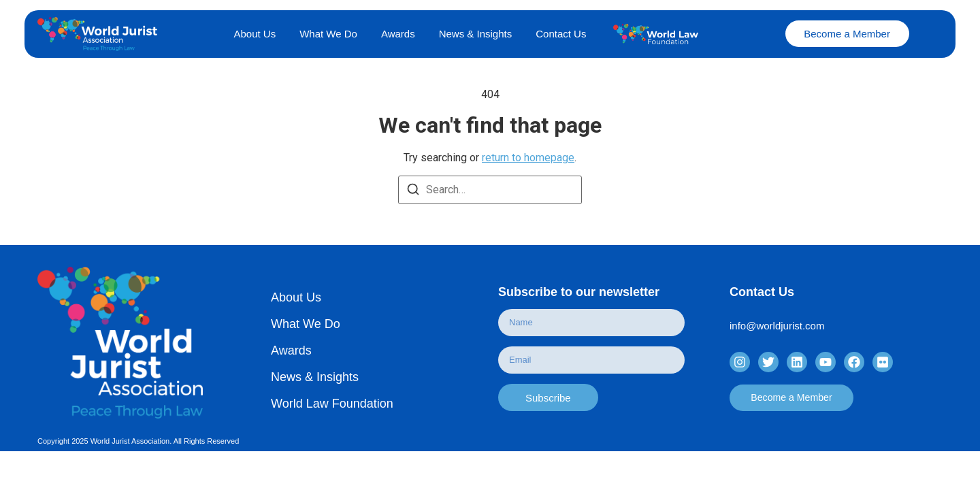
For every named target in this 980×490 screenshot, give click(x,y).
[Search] (413, 190)
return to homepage (528, 158)
